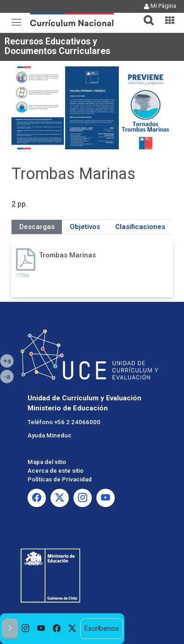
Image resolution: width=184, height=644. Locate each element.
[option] (26, 629)
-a (9, 376)
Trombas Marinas (67, 255)
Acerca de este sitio (56, 471)
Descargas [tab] (37, 227)
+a (9, 360)
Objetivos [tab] (85, 227)
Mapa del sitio (47, 462)
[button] (145, 15)
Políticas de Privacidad (60, 479)
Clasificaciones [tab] (140, 227)
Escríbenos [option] (101, 628)
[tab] (145, 15)
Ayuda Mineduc (50, 435)
